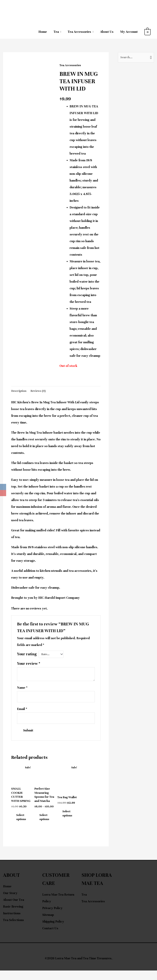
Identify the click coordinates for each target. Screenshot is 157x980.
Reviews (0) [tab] (40, 391)
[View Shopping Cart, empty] (147, 32)
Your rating (27, 655)
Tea (56, 32)
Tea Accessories (79, 32)
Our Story (10, 903)
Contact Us (50, 938)
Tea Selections (13, 930)
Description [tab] (19, 391)
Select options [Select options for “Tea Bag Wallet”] (69, 820)
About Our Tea (14, 909)
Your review (29, 665)
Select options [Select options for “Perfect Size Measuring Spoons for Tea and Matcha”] (46, 826)
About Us (107, 32)
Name (22, 689)
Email (22, 711)
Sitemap (48, 924)
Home (43, 32)
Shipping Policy (53, 931)
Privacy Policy (52, 918)
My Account (129, 32)
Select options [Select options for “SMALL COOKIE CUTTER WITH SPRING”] (23, 826)
